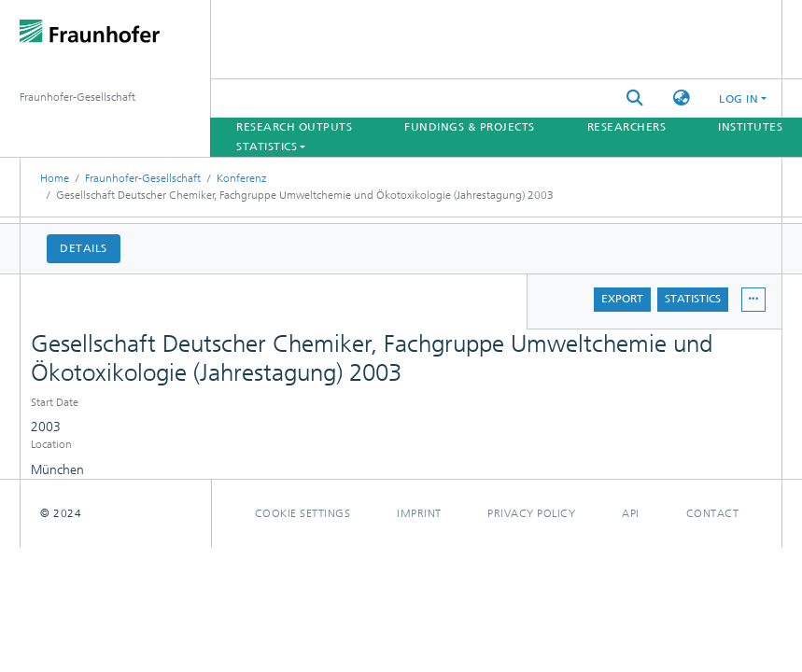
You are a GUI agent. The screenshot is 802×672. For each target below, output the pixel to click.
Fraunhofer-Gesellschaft (143, 178)
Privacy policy (531, 513)
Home (55, 178)
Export (622, 299)
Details (84, 248)
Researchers (627, 127)
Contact (713, 513)
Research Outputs (294, 127)
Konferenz (241, 178)
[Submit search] (635, 98)
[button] (682, 98)
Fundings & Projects (470, 127)
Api (631, 513)
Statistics (693, 299)
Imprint (419, 513)
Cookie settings (303, 513)
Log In (739, 99)
